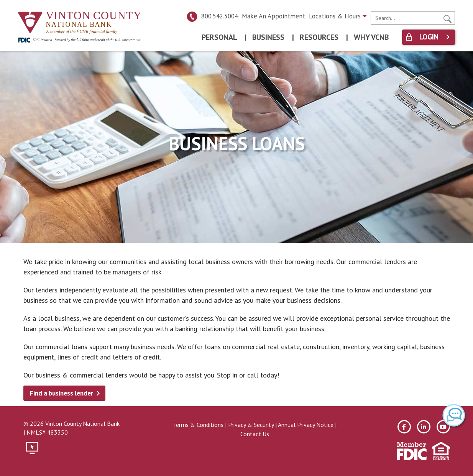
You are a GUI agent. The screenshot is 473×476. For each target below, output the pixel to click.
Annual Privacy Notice (306, 425)
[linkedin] (424, 427)
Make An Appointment (273, 16)
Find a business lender (62, 393)
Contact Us (255, 434)
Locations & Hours (338, 16)
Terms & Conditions (198, 425)
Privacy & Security (251, 425)
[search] (413, 18)
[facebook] (404, 427)
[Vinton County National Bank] (79, 23)
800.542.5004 (212, 16)
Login (429, 37)
